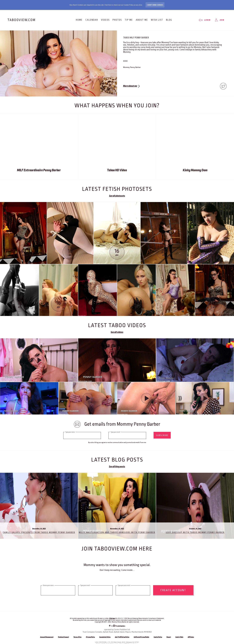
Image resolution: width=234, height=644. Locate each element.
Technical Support (63, 637)
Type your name (70, 432)
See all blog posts (117, 467)
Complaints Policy (105, 637)
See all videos (117, 332)
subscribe (162, 435)
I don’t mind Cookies (155, 5)
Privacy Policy (90, 637)
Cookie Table (179, 637)
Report (169, 637)
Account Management (47, 637)
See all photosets (117, 196)
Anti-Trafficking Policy (122, 637)
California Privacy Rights (141, 637)
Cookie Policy (158, 637)
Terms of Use (77, 637)
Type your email (115, 432)
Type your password (124, 584)
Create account (173, 589)
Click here (112, 618)
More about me (130, 86)
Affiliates (191, 637)
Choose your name (48, 584)
